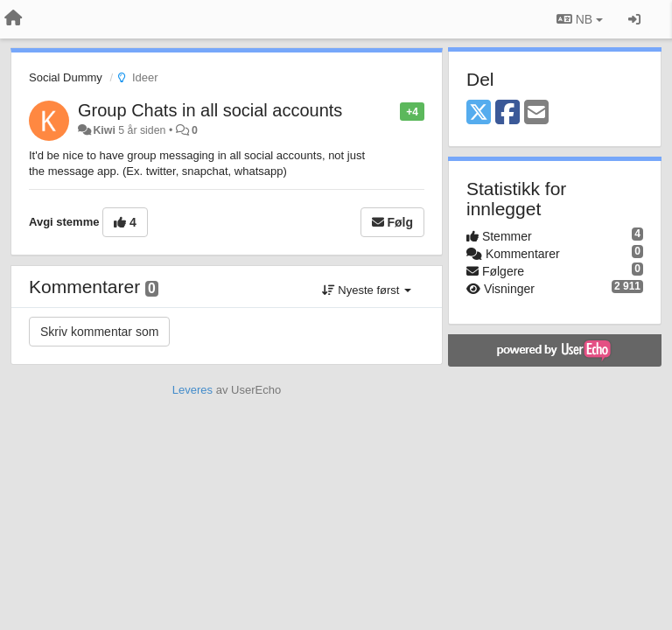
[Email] (536, 113)
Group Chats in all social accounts (210, 110)
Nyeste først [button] (367, 290)
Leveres (192, 390)
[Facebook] (507, 113)
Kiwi (104, 130)
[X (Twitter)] (479, 113)
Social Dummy (66, 77)
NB (580, 19)
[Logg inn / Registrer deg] (634, 19)
